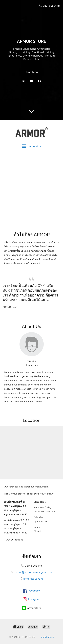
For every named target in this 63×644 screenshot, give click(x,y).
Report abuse (47, 637)
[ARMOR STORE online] (32, 132)
